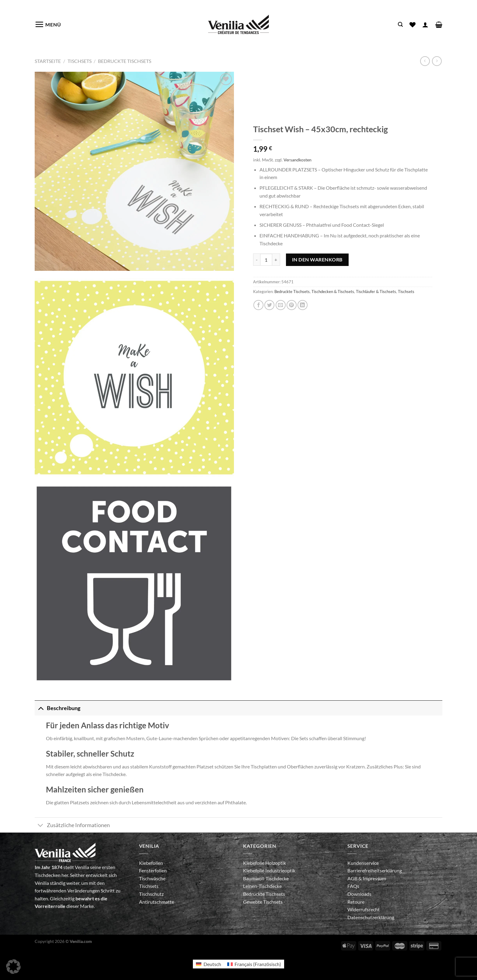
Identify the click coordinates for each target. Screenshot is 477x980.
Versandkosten (298, 160)
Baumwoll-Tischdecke (266, 878)
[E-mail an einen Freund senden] (281, 305)
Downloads (359, 894)
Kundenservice (363, 863)
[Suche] (400, 24)
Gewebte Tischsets (263, 902)
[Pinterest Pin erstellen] (292, 305)
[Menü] (48, 24)
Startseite (48, 61)
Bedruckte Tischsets (125, 61)
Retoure (356, 902)
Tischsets (80, 61)
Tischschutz (151, 894)
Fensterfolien (153, 870)
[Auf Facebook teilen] (258, 305)
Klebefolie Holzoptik (265, 863)
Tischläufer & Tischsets (376, 292)
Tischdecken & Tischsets (333, 292)
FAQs (353, 886)
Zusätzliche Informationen (72, 826)
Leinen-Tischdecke (262, 886)
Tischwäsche (152, 878)
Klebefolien (151, 863)
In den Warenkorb (317, 259)
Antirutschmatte (157, 902)
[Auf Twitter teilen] (269, 305)
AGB (353, 878)
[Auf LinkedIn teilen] (303, 305)
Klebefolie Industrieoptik (269, 870)
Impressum (374, 878)
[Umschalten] (41, 708)
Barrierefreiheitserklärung (375, 870)
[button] (13, 967)
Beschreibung (57, 708)
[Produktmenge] (266, 260)
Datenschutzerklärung (371, 917)
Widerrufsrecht (364, 909)
